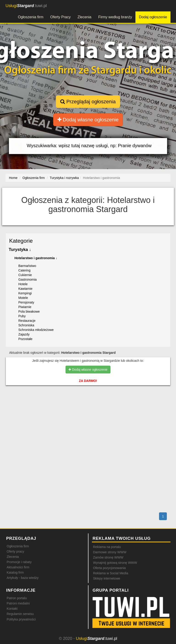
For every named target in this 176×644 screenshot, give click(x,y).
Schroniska (26, 325)
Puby (22, 316)
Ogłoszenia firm (31, 17)
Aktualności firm (18, 567)
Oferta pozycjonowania (109, 568)
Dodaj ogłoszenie (153, 17)
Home (13, 178)
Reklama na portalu (107, 547)
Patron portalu (17, 598)
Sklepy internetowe (107, 578)
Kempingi (25, 293)
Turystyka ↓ (20, 250)
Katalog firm (15, 572)
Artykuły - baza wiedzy (23, 578)
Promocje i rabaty (19, 562)
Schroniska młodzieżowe (36, 330)
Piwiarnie (25, 307)
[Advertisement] (88, 408)
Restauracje (27, 321)
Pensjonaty (26, 302)
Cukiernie (25, 275)
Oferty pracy (15, 551)
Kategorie (21, 241)
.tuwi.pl (26, 6)
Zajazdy (24, 334)
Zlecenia (84, 17)
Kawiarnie (25, 289)
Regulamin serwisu (20, 614)
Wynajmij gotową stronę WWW (115, 563)
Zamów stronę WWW (108, 557)
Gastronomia (27, 279)
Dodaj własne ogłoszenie (88, 120)
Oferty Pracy (60, 17)
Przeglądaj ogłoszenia (88, 102)
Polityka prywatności (21, 619)
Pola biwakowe (29, 311)
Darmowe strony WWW (110, 552)
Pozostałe (25, 339)
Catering (24, 270)
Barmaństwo (27, 266)
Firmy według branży (115, 17)
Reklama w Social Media (111, 573)
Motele (23, 298)
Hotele (23, 284)
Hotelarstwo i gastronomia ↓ (36, 258)
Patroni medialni (18, 603)
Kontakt (12, 609)
